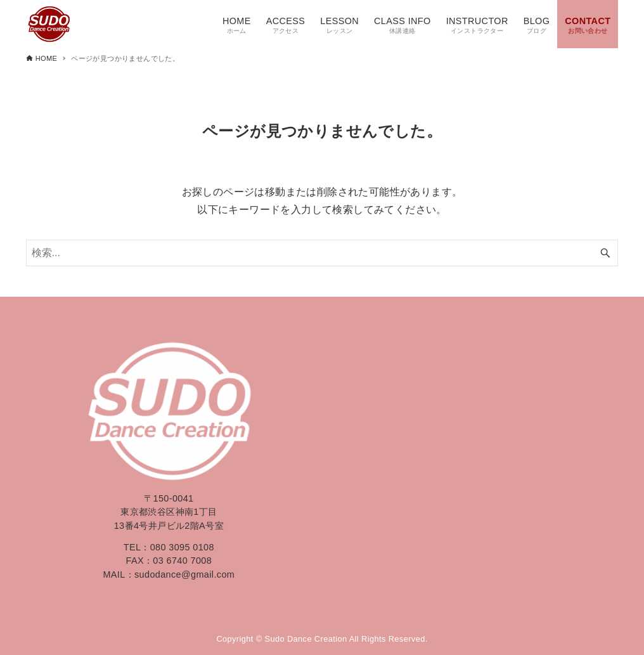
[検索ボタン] (605, 253)
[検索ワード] (322, 253)
